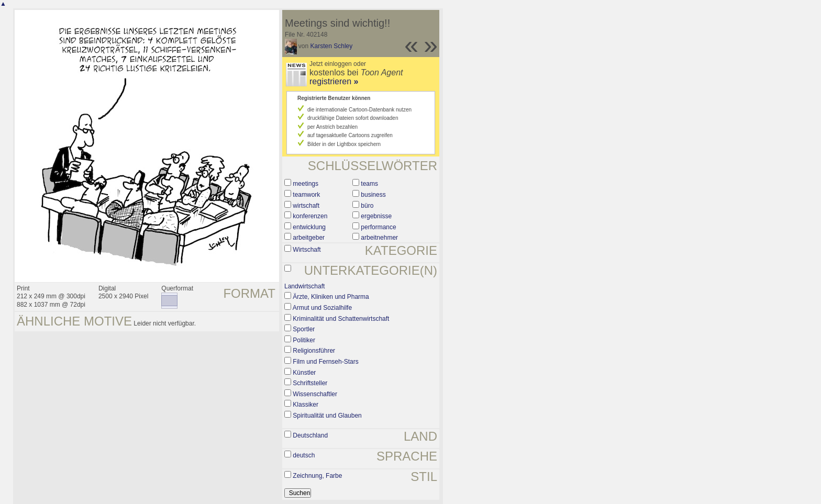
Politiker (304, 340)
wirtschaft (306, 206)
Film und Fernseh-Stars (325, 362)
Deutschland (310, 435)
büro (367, 206)
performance (378, 227)
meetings (306, 184)
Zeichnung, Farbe (317, 476)
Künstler (304, 373)
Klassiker (306, 405)
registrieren (334, 81)
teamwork (306, 195)
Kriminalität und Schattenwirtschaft (341, 319)
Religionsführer (314, 351)
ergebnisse (376, 216)
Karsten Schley (332, 46)
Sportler (304, 329)
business (373, 195)
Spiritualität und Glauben (327, 416)
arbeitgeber (309, 238)
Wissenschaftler (315, 394)
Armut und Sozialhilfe (322, 308)
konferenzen (310, 216)
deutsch (304, 455)
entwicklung (309, 227)
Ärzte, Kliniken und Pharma (331, 297)
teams (369, 184)
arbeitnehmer (379, 238)
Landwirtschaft (304, 286)
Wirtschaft (307, 250)
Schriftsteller (310, 383)
